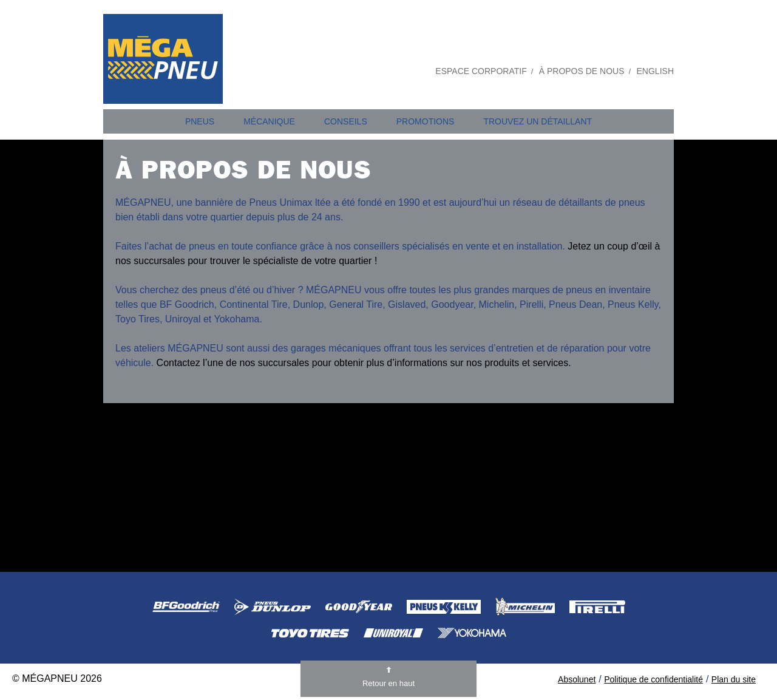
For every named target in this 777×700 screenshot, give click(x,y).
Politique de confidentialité (653, 679)
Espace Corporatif (481, 71)
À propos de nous (582, 71)
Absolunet (577, 679)
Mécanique (269, 121)
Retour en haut (388, 683)
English (655, 71)
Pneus (200, 121)
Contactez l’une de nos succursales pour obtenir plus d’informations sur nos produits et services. (364, 363)
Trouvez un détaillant (538, 121)
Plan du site (734, 679)
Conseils (346, 121)
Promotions (426, 121)
